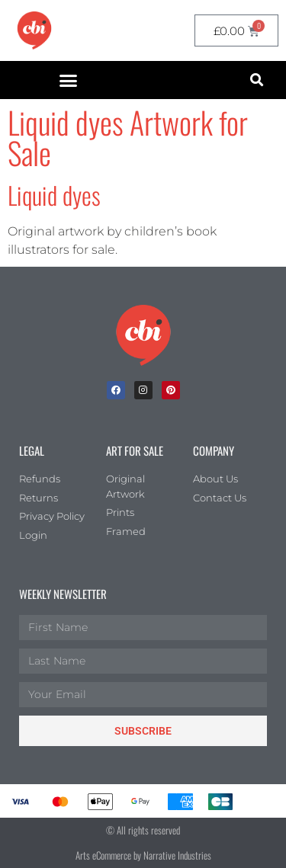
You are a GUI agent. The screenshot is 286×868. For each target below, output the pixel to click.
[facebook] (116, 390)
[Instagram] (143, 390)
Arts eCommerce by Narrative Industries (143, 855)
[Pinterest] (171, 390)
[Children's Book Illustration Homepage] (143, 335)
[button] (68, 80)
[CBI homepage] (34, 30)
